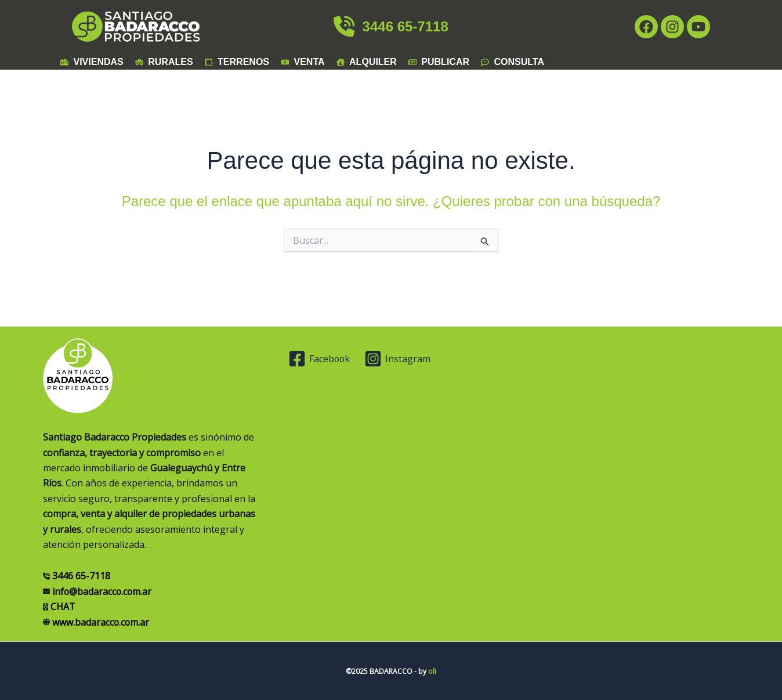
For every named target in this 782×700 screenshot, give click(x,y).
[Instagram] (398, 359)
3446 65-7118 (391, 26)
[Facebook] (320, 359)
